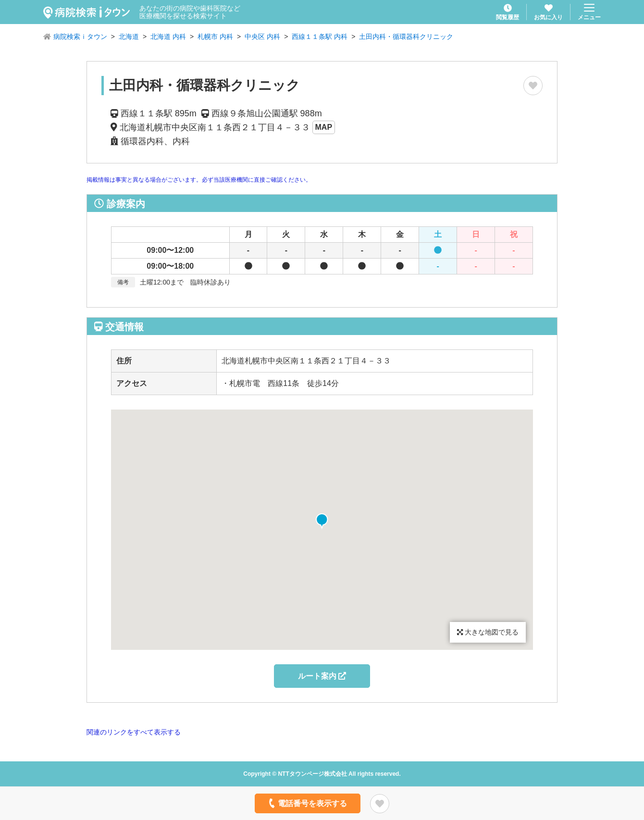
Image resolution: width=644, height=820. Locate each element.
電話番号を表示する (307, 803)
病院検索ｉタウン (80, 37)
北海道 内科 (168, 37)
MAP (324, 127)
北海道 (129, 37)
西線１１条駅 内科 (320, 37)
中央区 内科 (262, 37)
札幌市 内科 (215, 37)
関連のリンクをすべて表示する (134, 732)
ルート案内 (322, 676)
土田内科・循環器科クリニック (406, 37)
